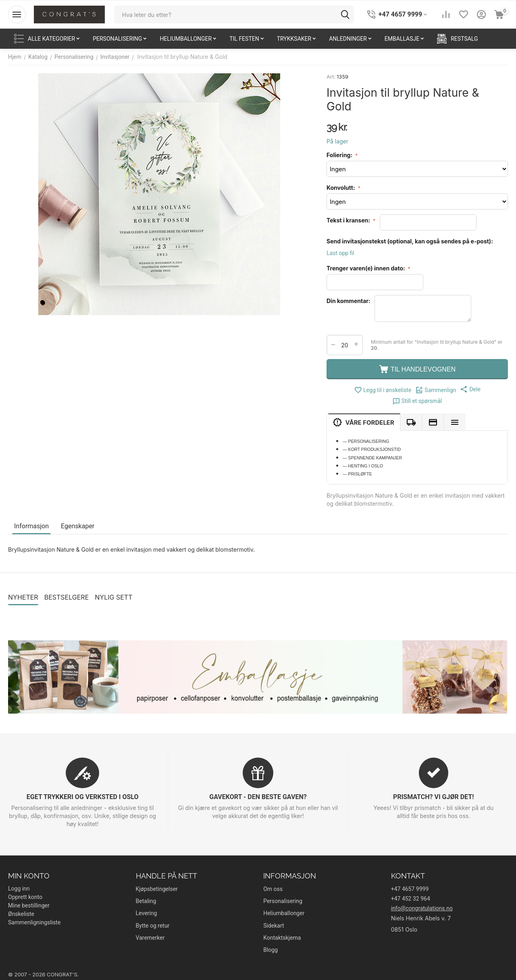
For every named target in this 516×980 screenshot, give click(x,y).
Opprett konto (25, 897)
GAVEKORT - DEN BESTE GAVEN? (258, 797)
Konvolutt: (341, 188)
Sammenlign (436, 390)
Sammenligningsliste (34, 922)
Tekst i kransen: (349, 220)
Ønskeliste (21, 914)
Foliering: (340, 155)
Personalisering (283, 901)
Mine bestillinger (29, 905)
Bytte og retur (153, 926)
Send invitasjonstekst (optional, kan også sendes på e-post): (410, 241)
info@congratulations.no (422, 908)
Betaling (146, 901)
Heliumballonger (284, 913)
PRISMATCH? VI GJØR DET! (433, 797)
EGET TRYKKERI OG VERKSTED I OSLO (83, 797)
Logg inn (19, 889)
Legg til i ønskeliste (383, 390)
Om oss (273, 889)
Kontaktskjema (282, 938)
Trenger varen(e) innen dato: (366, 268)
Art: (331, 77)
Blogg (270, 950)
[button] (470, 389)
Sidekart (274, 926)
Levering (147, 913)
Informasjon (31, 526)
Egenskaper (78, 526)
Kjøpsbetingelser (157, 889)
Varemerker (150, 938)
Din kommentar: (349, 301)
